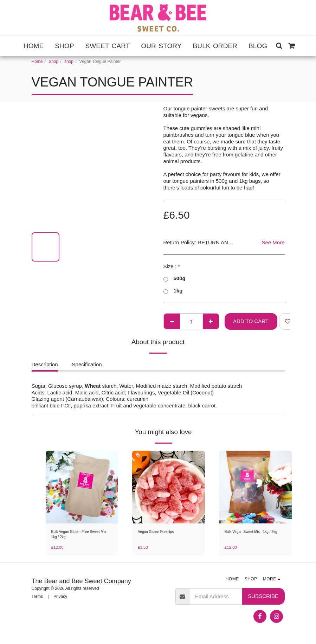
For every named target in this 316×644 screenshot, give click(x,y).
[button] (279, 46)
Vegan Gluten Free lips (159, 532)
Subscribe (263, 598)
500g (175, 279)
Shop (53, 62)
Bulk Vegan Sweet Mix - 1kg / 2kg (252, 535)
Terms (37, 598)
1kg (173, 291)
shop (69, 62)
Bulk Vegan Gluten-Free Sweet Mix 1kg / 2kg (80, 535)
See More (273, 242)
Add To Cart (251, 321)
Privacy (60, 598)
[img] (82, 487)
